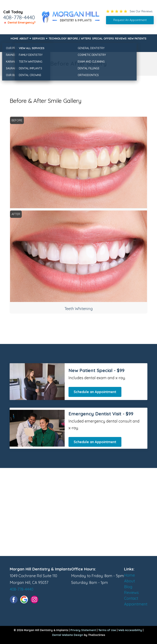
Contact (17, 47)
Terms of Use (107, 630)
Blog (128, 587)
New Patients (137, 39)
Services (38, 39)
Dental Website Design (68, 635)
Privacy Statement (83, 630)
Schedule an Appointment (95, 392)
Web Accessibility (130, 630)
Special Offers (103, 39)
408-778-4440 (19, 17)
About (24, 39)
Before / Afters (79, 39)
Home (14, 39)
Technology (58, 39)
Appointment (136, 604)
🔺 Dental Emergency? (19, 22)
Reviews (121, 39)
